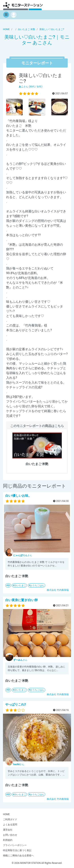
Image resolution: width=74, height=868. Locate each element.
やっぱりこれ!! (16, 704)
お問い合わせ (10, 835)
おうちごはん (37, 585)
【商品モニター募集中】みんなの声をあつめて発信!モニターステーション (23, 5)
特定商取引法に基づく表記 (17, 850)
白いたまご (20, 585)
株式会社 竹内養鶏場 (58, 590)
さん (23, 555)
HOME (6, 814)
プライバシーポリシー (15, 845)
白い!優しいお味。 (18, 496)
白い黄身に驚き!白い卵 (22, 600)
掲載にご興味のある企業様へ (18, 856)
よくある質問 (10, 825)
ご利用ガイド (10, 819)
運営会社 (8, 830)
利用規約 (8, 840)
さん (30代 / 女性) (31, 87)
